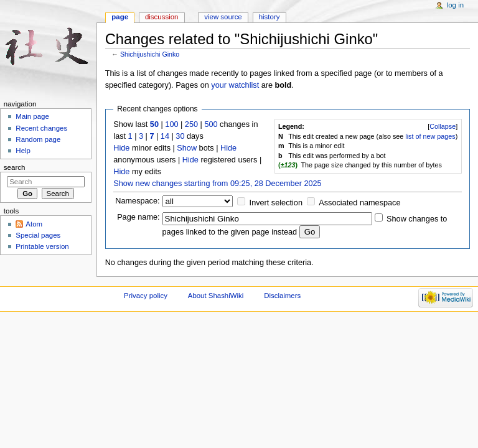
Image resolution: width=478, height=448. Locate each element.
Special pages (38, 235)
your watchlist (235, 85)
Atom (34, 224)
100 (171, 124)
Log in (455, 5)
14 (165, 136)
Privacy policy (146, 296)
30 (180, 136)
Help (23, 151)
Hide (121, 148)
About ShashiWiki (216, 296)
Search (15, 167)
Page (120, 17)
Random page (38, 139)
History (269, 17)
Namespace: (137, 201)
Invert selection (276, 203)
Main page (32, 116)
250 (191, 124)
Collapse (443, 126)
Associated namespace (359, 203)
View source (223, 17)
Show (187, 148)
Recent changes (41, 128)
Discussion (162, 17)
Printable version (42, 246)
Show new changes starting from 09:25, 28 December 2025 (217, 184)
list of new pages (430, 136)
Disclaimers (282, 296)
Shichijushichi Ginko (150, 54)
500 (211, 124)
